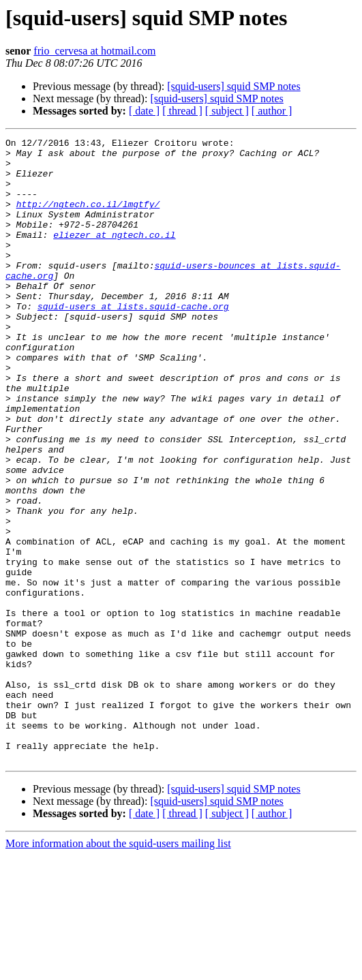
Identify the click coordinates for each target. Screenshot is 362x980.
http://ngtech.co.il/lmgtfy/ (88, 218)
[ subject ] (227, 111)
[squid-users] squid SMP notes (233, 86)
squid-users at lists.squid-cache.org (133, 341)
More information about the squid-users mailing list (118, 968)
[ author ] (272, 111)
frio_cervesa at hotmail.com (94, 51)
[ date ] (144, 111)
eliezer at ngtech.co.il (114, 255)
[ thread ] (182, 111)
